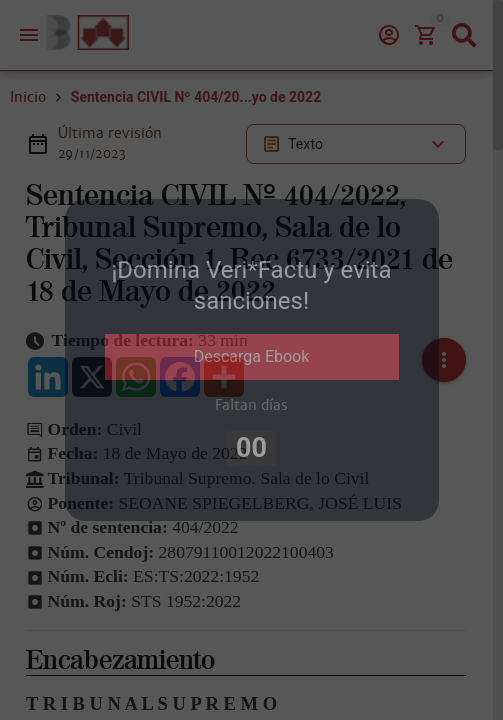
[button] (444, 360)
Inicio (28, 97)
